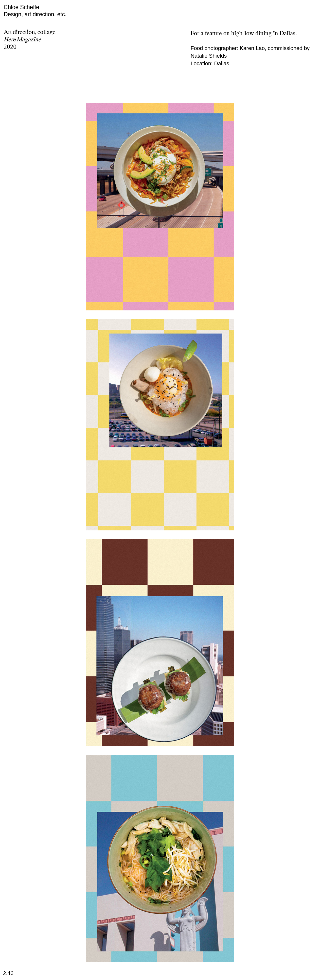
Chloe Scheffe (21, 7)
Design (13, 14)
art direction (39, 14)
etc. (62, 14)
